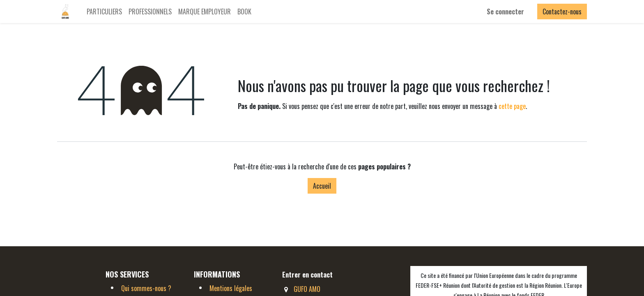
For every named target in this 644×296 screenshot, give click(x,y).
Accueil (322, 186)
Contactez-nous (562, 12)
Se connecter (505, 12)
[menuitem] (104, 12)
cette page (512, 106)
